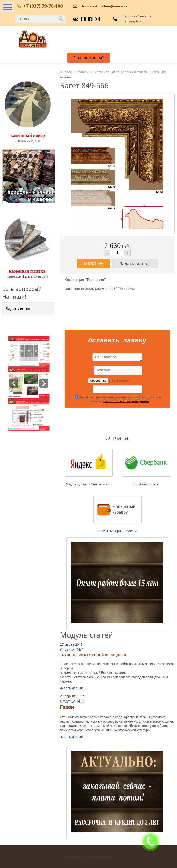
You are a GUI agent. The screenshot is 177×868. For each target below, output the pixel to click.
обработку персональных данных (126, 403)
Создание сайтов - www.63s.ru (89, 857)
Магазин (84, 72)
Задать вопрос (19, 309)
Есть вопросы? (88, 58)
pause (29, 175)
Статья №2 (72, 703)
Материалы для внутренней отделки (121, 72)
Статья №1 (72, 651)
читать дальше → (74, 689)
